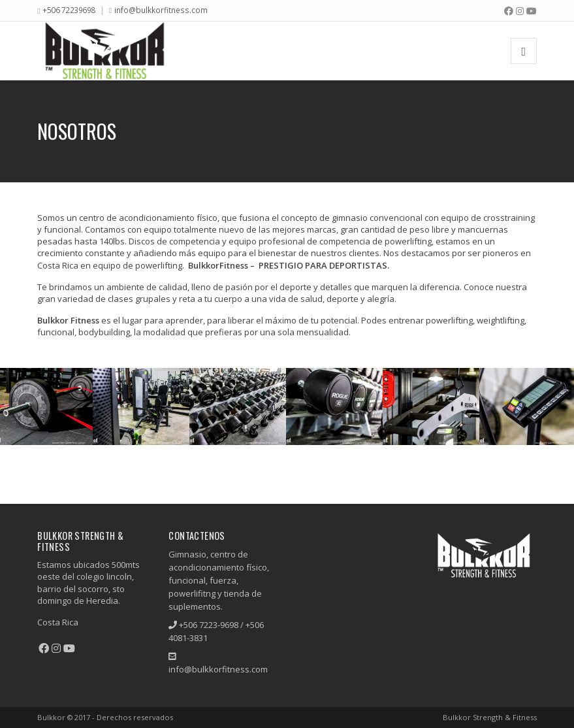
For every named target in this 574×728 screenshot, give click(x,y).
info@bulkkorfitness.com (161, 10)
